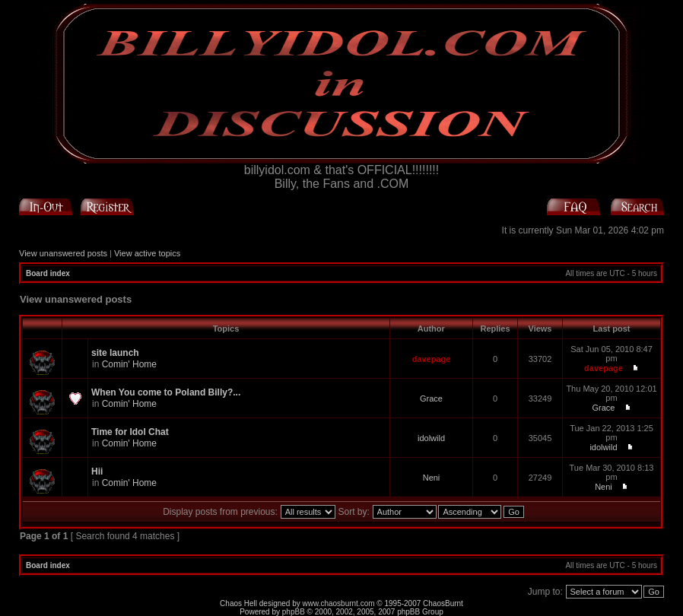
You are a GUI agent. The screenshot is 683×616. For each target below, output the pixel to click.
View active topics (147, 253)
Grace (431, 398)
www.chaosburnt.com (339, 603)
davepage (432, 359)
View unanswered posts (63, 253)
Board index (48, 273)
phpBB (294, 612)
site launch (115, 353)
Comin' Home (129, 364)
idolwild (431, 438)
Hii (97, 472)
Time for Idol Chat (130, 432)
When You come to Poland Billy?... (166, 392)
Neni (432, 478)
